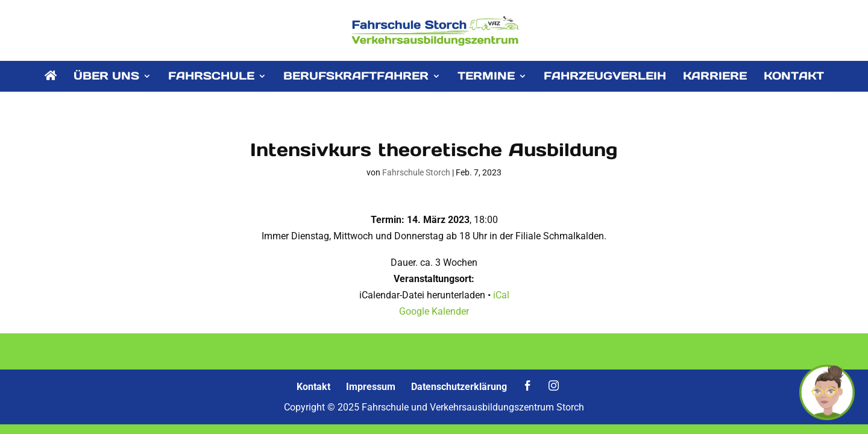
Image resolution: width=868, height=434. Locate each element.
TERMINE (486, 77)
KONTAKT (794, 77)
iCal (501, 295)
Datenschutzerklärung (459, 387)
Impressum (371, 387)
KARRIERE (715, 77)
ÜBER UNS (106, 77)
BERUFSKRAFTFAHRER (356, 77)
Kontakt (313, 387)
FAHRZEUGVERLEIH (605, 77)
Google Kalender (434, 311)
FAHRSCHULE (211, 77)
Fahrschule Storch (416, 172)
